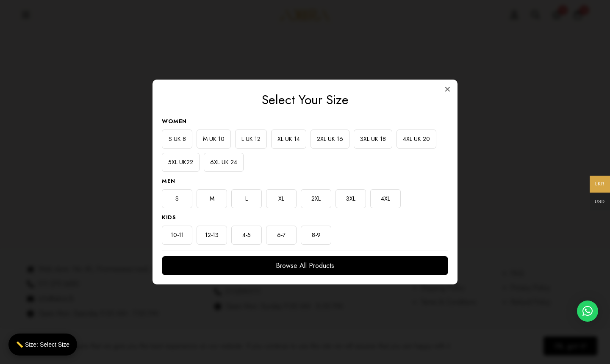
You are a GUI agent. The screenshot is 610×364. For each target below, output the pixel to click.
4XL (385, 199)
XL (281, 199)
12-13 (212, 235)
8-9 (316, 235)
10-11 (177, 235)
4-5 (247, 235)
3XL (351, 199)
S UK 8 (177, 139)
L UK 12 (251, 139)
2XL (316, 199)
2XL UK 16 (330, 139)
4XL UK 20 (416, 139)
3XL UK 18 (373, 139)
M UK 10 (214, 139)
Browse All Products (305, 266)
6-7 (281, 235)
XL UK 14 (289, 139)
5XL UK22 (181, 162)
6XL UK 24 (224, 162)
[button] (588, 311)
